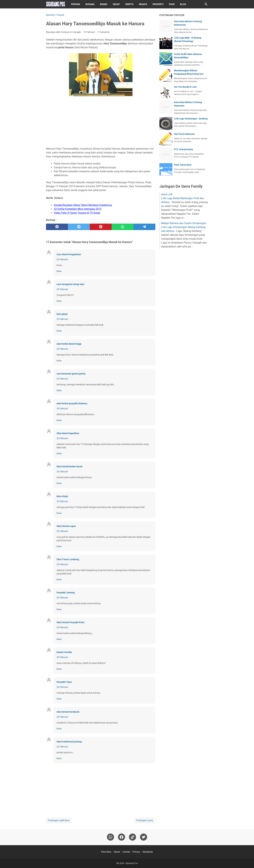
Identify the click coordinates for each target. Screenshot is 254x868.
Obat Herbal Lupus (66, 526)
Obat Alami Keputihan (68, 433)
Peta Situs (106, 852)
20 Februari (62, 259)
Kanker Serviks (64, 652)
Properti (158, 4)
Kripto (129, 4)
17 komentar (103, 32)
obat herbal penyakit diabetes (72, 403)
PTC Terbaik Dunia (184, 149)
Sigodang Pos (132, 863)
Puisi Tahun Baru (183, 165)
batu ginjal (62, 314)
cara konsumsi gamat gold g (71, 374)
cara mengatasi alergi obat (70, 284)
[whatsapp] (123, 227)
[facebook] (57, 227)
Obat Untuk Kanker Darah (69, 466)
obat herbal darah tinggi (69, 344)
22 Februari (62, 747)
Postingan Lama (145, 820)
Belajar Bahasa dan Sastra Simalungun (184, 223)
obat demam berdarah (68, 712)
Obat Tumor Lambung (68, 559)
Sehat (116, 4)
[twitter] (79, 227)
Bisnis (104, 4)
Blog (183, 4)
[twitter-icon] (144, 837)
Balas (59, 271)
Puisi (172, 4)
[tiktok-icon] (133, 837)
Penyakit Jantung (66, 593)
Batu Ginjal (62, 496)
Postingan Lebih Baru (59, 820)
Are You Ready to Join (185, 87)
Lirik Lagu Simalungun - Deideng (191, 119)
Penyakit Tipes (64, 682)
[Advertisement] (101, 122)
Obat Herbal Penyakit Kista (70, 622)
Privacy (136, 852)
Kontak (126, 852)
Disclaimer (148, 852)
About (117, 852)
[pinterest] (101, 227)
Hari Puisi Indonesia (184, 134)
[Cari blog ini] (206, 4)
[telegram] (144, 227)
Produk (76, 4)
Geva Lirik (167, 194)
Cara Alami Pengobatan (69, 254)
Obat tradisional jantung (69, 742)
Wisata (143, 4)
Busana (90, 4)
